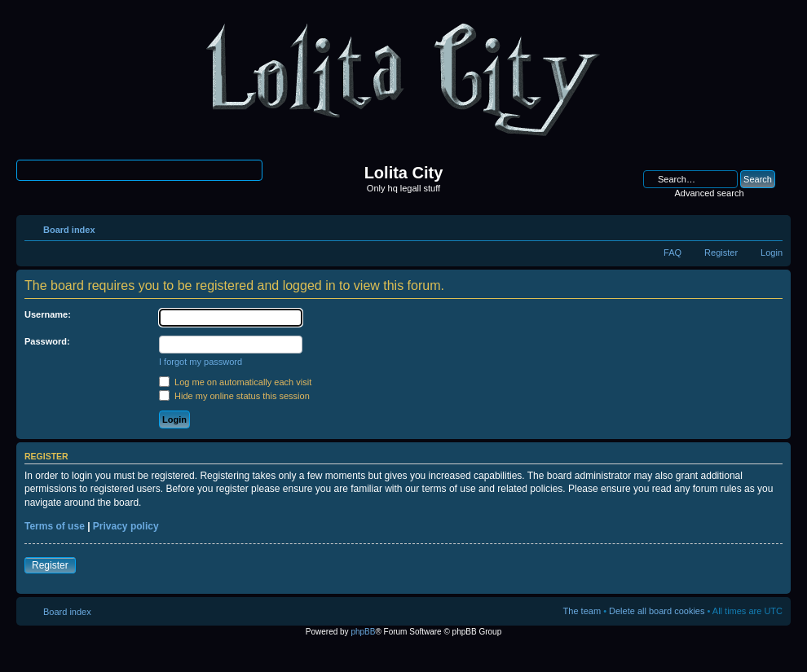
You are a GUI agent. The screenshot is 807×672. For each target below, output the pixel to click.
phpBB (363, 632)
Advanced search (710, 193)
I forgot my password (201, 362)
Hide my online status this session (234, 396)
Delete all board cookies (657, 611)
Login (772, 253)
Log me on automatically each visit (235, 382)
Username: (48, 314)
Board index (69, 230)
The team (582, 611)
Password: (47, 341)
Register (721, 253)
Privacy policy (126, 526)
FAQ (672, 253)
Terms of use (55, 526)
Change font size (771, 226)
